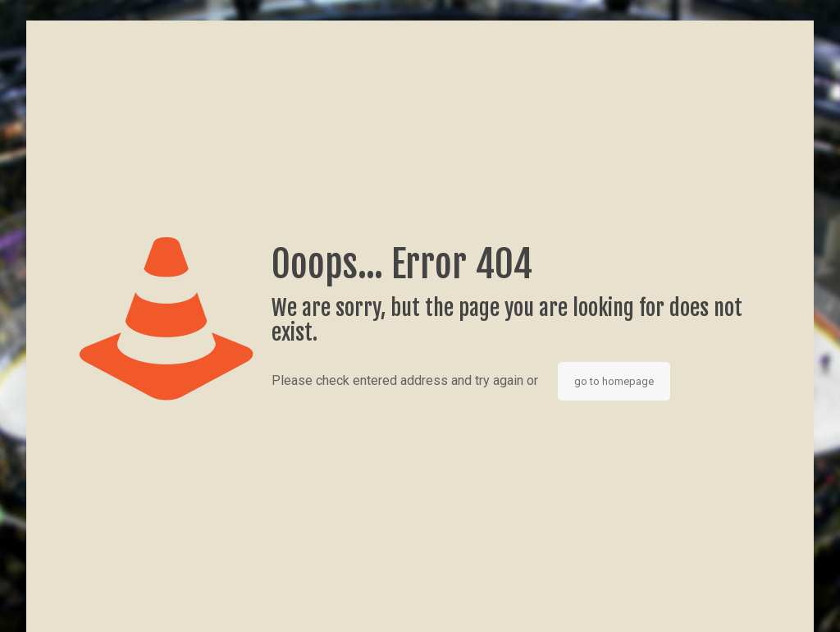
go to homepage (614, 381)
